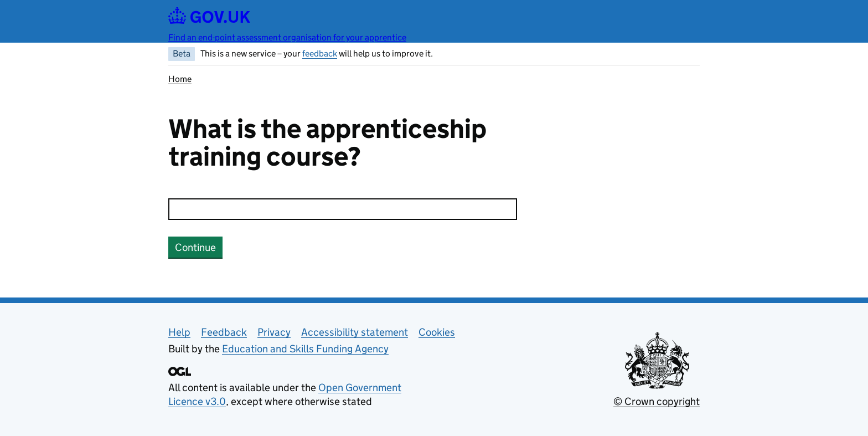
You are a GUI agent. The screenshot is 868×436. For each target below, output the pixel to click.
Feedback (224, 332)
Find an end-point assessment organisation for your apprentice (287, 37)
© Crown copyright (657, 401)
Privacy (274, 332)
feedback (320, 53)
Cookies (437, 332)
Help (179, 332)
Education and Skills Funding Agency (305, 349)
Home (180, 79)
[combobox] (343, 209)
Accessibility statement (355, 332)
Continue (195, 247)
